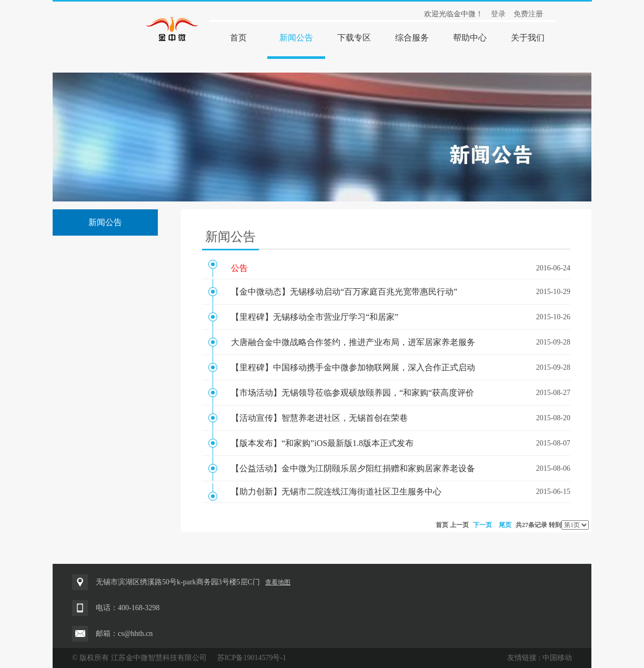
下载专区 (354, 38)
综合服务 (412, 38)
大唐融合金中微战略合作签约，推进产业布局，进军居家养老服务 (353, 342)
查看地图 (278, 582)
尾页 (505, 525)
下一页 (482, 525)
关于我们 (528, 38)
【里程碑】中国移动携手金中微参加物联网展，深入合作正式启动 (353, 367)
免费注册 (528, 14)
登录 (498, 14)
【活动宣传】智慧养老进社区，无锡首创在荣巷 (319, 418)
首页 (238, 38)
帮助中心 (470, 38)
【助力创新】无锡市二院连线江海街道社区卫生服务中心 (336, 492)
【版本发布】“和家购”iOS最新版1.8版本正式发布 (322, 443)
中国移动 (557, 658)
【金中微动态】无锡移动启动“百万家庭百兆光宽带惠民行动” (344, 292)
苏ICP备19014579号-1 (252, 658)
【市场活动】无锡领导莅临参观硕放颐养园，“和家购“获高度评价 (353, 393)
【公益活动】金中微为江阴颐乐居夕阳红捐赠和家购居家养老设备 (353, 468)
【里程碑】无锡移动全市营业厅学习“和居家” (315, 317)
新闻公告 (296, 38)
